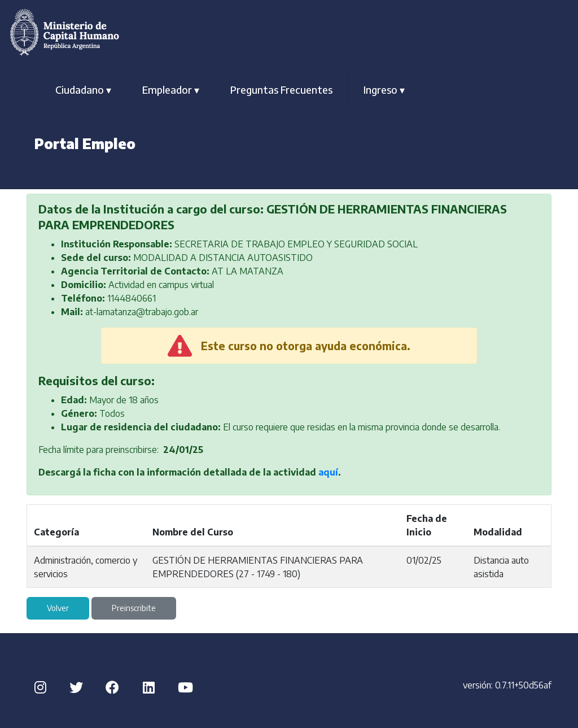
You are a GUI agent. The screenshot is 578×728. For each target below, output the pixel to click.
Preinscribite (134, 608)
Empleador (171, 90)
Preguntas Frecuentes (281, 90)
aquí (328, 472)
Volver (58, 608)
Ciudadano (83, 90)
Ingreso (384, 90)
